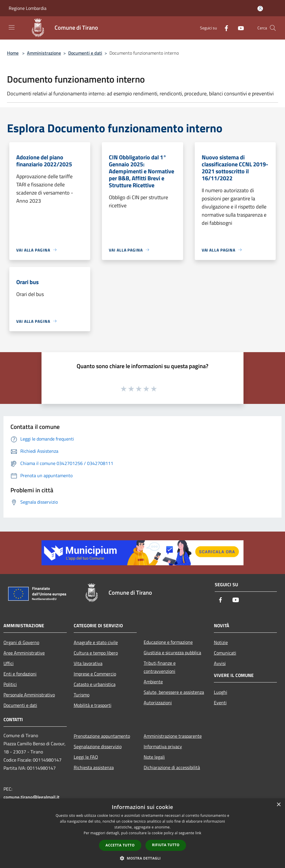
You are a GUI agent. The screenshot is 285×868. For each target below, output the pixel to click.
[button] (142, 858)
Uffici (9, 663)
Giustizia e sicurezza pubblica (172, 653)
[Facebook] (224, 28)
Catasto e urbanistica (95, 684)
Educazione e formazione (168, 642)
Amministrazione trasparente (173, 736)
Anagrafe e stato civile (96, 642)
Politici (10, 684)
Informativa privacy (163, 746)
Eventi (220, 703)
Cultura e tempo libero (96, 653)
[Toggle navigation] (12, 27)
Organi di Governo (21, 642)
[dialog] (142, 833)
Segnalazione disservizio (98, 746)
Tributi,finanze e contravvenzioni (160, 667)
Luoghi (221, 692)
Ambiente (153, 682)
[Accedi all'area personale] (260, 9)
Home (13, 53)
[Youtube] (239, 28)
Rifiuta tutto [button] (166, 845)
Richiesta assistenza (94, 767)
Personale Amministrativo (29, 695)
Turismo (82, 695)
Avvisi (220, 663)
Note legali (154, 757)
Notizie (221, 642)
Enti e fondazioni (20, 674)
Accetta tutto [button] (120, 845)
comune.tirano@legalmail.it (31, 797)
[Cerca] (273, 28)
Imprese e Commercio (95, 674)
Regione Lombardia (28, 8)
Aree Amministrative (24, 653)
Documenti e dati (85, 53)
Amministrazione (44, 53)
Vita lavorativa (88, 663)
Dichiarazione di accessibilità (172, 767)
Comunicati (225, 653)
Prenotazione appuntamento (102, 736)
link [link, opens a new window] (198, 833)
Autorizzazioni (158, 703)
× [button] (278, 805)
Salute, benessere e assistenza (174, 692)
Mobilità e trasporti (93, 705)
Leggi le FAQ (86, 757)
